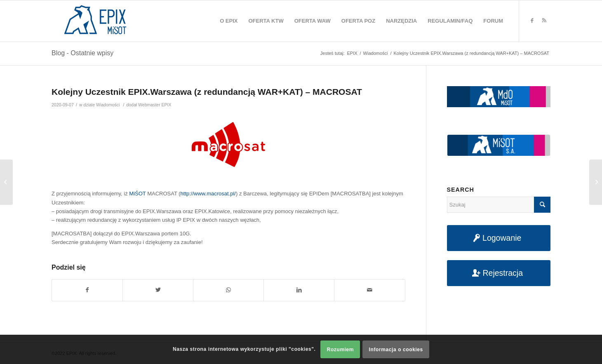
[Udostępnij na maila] (369, 290)
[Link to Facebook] (532, 21)
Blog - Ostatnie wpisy (82, 53)
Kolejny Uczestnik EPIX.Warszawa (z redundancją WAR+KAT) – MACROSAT (207, 92)
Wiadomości (108, 105)
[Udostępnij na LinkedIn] (299, 290)
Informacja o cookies (396, 350)
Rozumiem (340, 350)
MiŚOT (137, 194)
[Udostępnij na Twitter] (158, 290)
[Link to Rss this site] (544, 21)
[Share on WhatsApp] (228, 290)
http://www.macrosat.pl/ (208, 194)
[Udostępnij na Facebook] (87, 290)
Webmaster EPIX (155, 105)
